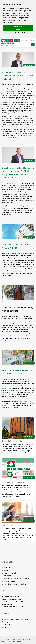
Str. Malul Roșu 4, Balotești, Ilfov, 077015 (15, 619)
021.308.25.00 (7, 625)
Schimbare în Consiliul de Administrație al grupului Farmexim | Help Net (18, 76)
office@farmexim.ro (8, 622)
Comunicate (6, 576)
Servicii (5, 570)
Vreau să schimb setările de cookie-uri (14, 584)
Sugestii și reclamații (9, 573)
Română (25, 41)
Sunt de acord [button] (18, 26)
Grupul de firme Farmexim (12, 441)
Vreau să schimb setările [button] (18, 33)
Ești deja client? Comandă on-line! (15, 482)
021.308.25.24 (7, 627)
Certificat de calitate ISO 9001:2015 (13, 607)
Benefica (18, 381)
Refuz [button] (18, 30)
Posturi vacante (8, 526)
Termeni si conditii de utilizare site (11, 641)
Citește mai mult (29, 65)
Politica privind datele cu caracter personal (15, 579)
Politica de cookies (8, 581)
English (32, 41)
